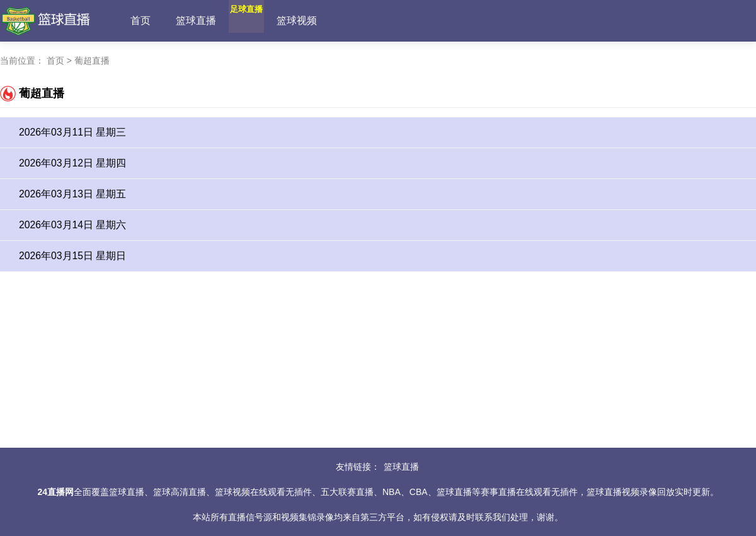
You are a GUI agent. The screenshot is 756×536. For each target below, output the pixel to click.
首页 (140, 20)
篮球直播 (196, 20)
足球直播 (261, 20)
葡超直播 (92, 61)
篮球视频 (327, 20)
